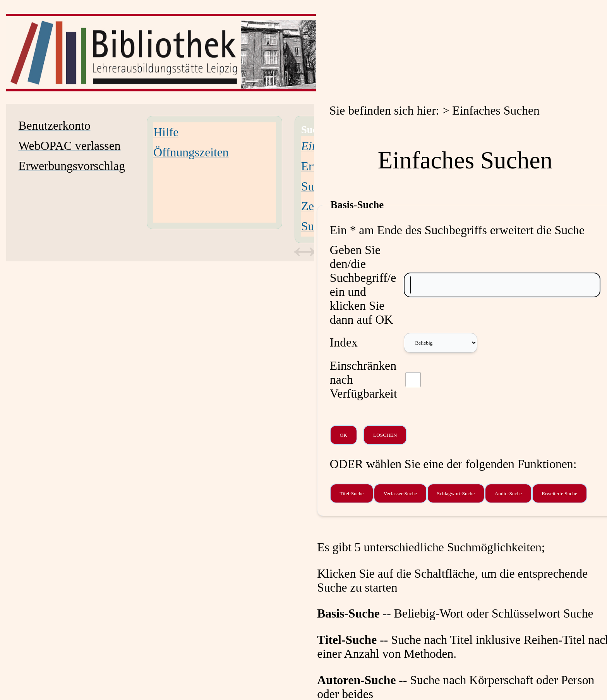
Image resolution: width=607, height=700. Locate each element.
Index (344, 342)
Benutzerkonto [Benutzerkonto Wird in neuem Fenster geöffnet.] (54, 126)
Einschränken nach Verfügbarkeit (364, 380)
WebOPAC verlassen (69, 146)
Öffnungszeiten (191, 152)
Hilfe (166, 132)
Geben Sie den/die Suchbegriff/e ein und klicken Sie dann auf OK (363, 285)
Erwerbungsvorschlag (72, 166)
